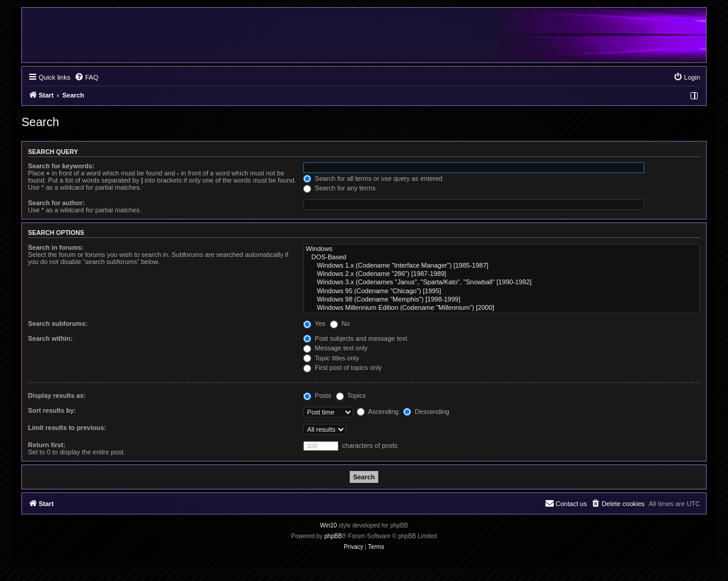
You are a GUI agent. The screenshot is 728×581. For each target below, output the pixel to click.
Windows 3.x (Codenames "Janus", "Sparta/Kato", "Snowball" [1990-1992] (502, 282)
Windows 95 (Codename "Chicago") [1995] (502, 291)
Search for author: (56, 203)
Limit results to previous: (67, 428)
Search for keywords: (61, 166)
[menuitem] (86, 77)
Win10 (328, 525)
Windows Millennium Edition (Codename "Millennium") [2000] (502, 308)
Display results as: (57, 395)
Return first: (47, 445)
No (340, 324)
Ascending (378, 412)
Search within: (50, 338)
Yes (314, 324)
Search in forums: (56, 247)
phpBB (333, 536)
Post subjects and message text (355, 338)
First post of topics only (343, 368)
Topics (351, 395)
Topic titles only (331, 358)
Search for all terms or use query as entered (373, 178)
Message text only (335, 348)
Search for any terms (339, 188)
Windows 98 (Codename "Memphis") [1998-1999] (502, 300)
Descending (426, 412)
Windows (502, 249)
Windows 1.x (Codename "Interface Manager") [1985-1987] (502, 266)
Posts (317, 395)
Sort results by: (52, 410)
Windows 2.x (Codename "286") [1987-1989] (502, 274)
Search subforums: (58, 324)
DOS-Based (502, 257)
